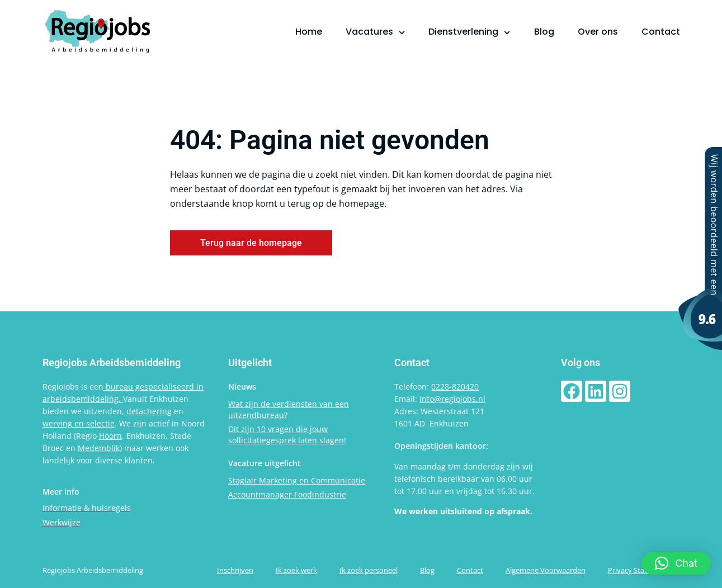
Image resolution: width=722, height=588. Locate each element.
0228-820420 (455, 387)
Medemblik (99, 448)
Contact (661, 32)
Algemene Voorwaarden (546, 570)
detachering (150, 411)
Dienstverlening (469, 32)
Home (309, 32)
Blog (544, 32)
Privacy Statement (638, 570)
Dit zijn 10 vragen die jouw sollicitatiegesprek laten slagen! (287, 435)
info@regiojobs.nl (452, 399)
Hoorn (110, 436)
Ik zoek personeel (369, 570)
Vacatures (375, 32)
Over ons (598, 32)
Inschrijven (235, 570)
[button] (676, 563)
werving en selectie (79, 423)
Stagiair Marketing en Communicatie (297, 480)
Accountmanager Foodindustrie (287, 494)
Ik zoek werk (296, 570)
